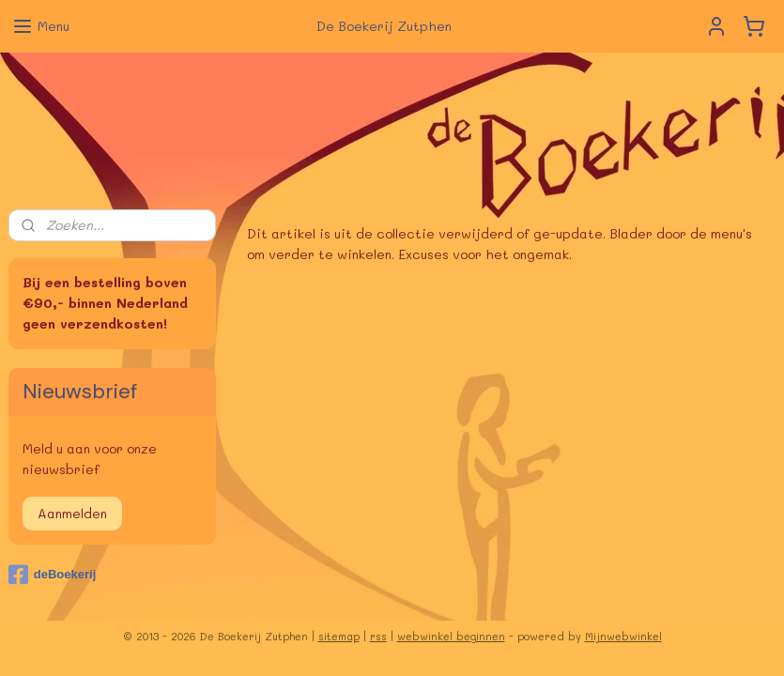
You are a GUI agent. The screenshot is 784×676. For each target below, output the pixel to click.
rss (378, 636)
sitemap (339, 636)
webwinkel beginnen (451, 636)
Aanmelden (72, 513)
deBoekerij (52, 575)
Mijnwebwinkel (623, 636)
